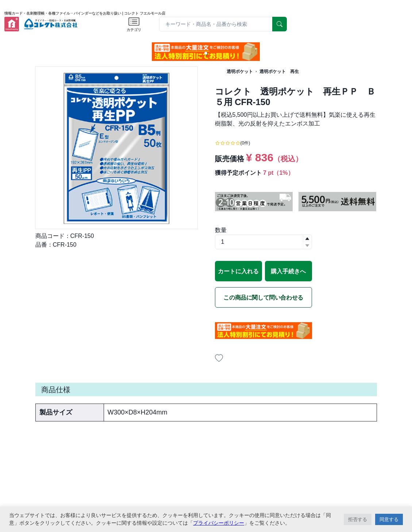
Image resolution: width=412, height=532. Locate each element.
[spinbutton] (263, 242)
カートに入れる (238, 271)
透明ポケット (240, 72)
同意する (389, 519)
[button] (206, 53)
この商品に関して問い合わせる (263, 298)
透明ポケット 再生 (279, 72)
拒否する (358, 519)
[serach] (280, 24)
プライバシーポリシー (219, 523)
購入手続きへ (288, 271)
